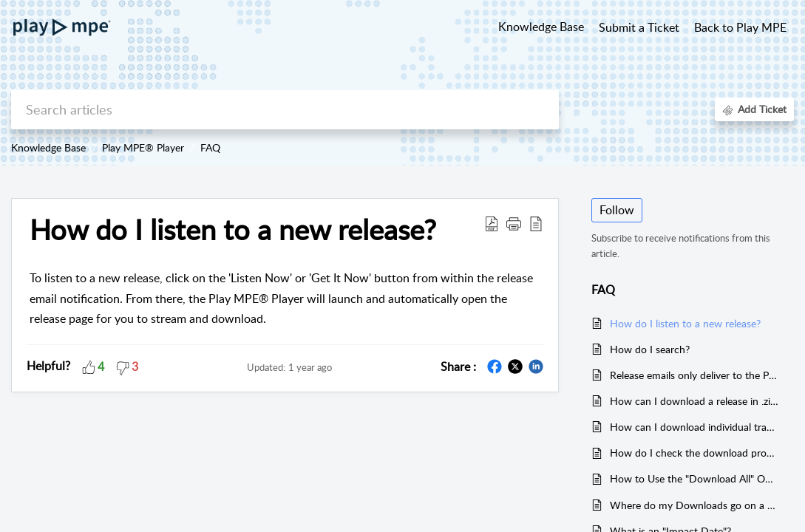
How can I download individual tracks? (694, 427)
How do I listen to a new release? (233, 230)
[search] (285, 110)
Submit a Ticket (639, 27)
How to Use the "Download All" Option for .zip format (694, 478)
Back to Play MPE (740, 27)
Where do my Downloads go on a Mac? (694, 505)
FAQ (210, 147)
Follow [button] (617, 210)
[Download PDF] (492, 223)
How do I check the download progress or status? (694, 453)
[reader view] (536, 223)
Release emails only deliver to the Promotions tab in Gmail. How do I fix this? (694, 375)
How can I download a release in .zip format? (694, 401)
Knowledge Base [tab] (541, 27)
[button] (514, 223)
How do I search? (650, 349)
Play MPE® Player (143, 147)
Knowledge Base (48, 147)
